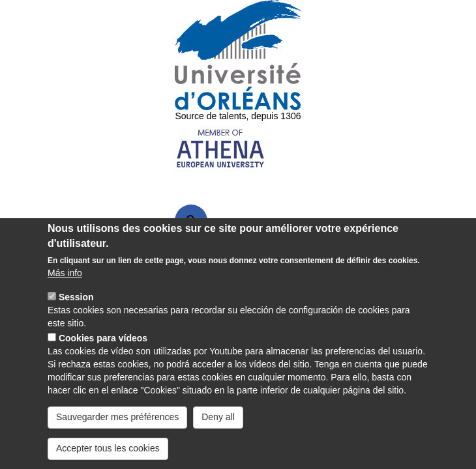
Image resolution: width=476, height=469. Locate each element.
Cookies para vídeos (103, 338)
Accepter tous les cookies (108, 448)
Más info (65, 273)
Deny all (218, 417)
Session (76, 297)
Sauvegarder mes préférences (117, 417)
